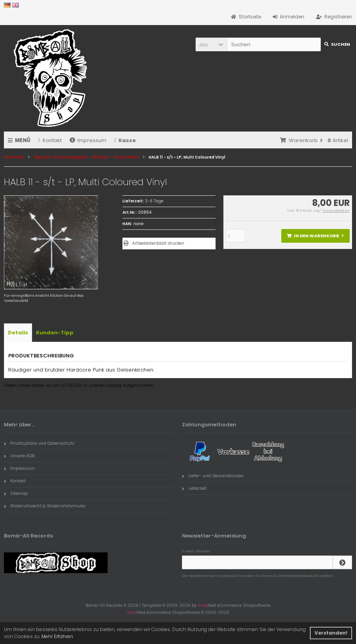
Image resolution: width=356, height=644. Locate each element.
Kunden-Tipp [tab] (55, 333)
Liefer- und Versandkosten (213, 476)
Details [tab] (18, 333)
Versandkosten (336, 211)
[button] (211, 44)
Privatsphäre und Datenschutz (39, 443)
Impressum (88, 140)
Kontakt (50, 140)
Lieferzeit (194, 488)
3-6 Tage (154, 201)
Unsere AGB (19, 456)
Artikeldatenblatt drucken (158, 243)
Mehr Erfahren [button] (57, 636)
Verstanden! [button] (331, 633)
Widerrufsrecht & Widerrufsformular (45, 506)
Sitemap (16, 493)
